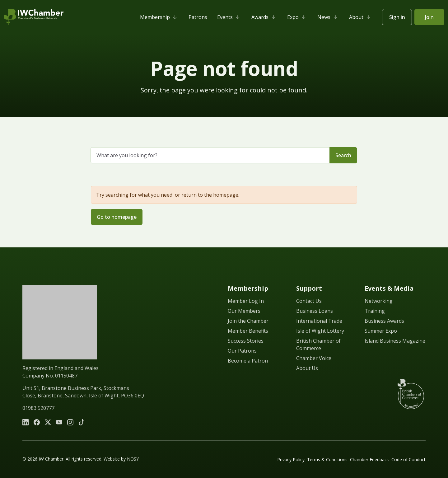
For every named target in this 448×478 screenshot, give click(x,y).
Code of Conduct (408, 459)
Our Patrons (242, 351)
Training (375, 311)
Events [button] (229, 17)
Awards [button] (264, 17)
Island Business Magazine (395, 341)
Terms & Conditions (327, 459)
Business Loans (315, 311)
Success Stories (246, 341)
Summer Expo (381, 331)
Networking (379, 301)
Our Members (244, 311)
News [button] (328, 17)
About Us (307, 368)
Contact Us (309, 301)
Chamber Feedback (369, 459)
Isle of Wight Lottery (320, 331)
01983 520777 (38, 408)
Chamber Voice (314, 358)
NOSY (133, 459)
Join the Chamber (248, 321)
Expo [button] (297, 17)
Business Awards (384, 321)
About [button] (361, 17)
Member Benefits (248, 331)
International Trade (319, 321)
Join (429, 17)
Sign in (397, 17)
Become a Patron (248, 361)
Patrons (198, 17)
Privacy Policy (291, 459)
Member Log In (246, 301)
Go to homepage (117, 217)
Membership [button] (159, 17)
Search (343, 155)
